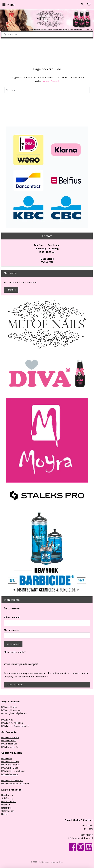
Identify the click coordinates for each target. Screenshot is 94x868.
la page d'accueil (50, 81)
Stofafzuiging (7, 798)
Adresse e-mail (12, 617)
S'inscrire (11, 290)
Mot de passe (11, 630)
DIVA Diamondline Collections (15, 784)
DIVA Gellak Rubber (10, 765)
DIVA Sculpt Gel (8, 741)
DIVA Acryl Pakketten (11, 710)
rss (62, 862)
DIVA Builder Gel (9, 744)
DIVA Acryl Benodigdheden (14, 713)
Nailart (4, 814)
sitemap (55, 862)
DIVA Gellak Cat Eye (10, 762)
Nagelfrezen (7, 795)
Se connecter (13, 644)
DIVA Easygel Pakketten (12, 723)
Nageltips (6, 805)
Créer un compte (15, 685)
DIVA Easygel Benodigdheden (15, 726)
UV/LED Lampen (9, 802)
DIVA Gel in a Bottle (10, 737)
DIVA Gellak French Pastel (13, 771)
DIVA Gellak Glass (9, 768)
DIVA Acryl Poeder (10, 707)
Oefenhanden (8, 811)
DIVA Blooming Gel (10, 747)
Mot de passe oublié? (15, 652)
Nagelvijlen (6, 808)
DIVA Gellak (7, 758)
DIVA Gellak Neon (9, 774)
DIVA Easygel (7, 720)
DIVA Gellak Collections (12, 781)
